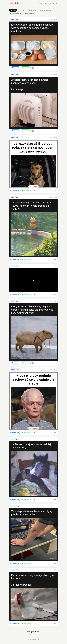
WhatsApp (26, 68)
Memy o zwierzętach (46, 10)
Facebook (15, 68)
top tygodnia (53, 3)
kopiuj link (53, 68)
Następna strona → (34, 632)
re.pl (14, 3)
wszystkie (13, 10)
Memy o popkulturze (16, 14)
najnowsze (43, 3)
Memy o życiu (22, 10)
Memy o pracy (33, 10)
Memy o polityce (29, 14)
